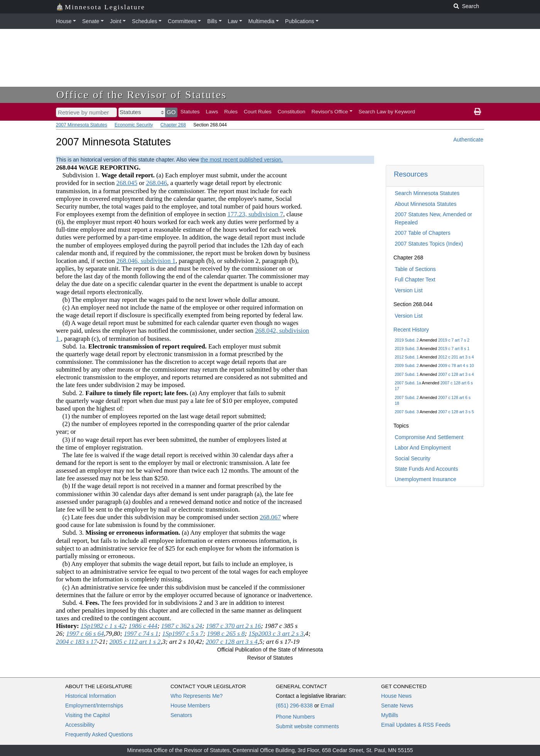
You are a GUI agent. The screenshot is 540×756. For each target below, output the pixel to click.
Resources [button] (411, 174)
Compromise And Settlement (429, 437)
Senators (181, 715)
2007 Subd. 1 (407, 374)
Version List (408, 290)
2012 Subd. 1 (407, 357)
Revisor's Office (330, 112)
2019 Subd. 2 (407, 340)
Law (233, 21)
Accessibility (80, 725)
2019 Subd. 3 (407, 349)
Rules (231, 112)
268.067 (270, 517)
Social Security (413, 458)
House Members (190, 705)
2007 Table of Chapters (423, 233)
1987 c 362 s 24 (182, 626)
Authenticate (468, 140)
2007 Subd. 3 (407, 412)
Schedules (144, 21)
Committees (182, 21)
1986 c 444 (143, 626)
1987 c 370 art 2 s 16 (234, 626)
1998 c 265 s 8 (226, 634)
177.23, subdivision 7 (256, 214)
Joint (116, 21)
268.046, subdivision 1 (146, 261)
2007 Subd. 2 (407, 397)
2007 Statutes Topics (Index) (429, 244)
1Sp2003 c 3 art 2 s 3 (276, 634)
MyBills (390, 715)
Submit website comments (307, 726)
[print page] (478, 112)
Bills (212, 21)
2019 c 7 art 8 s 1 (454, 349)
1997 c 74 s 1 (141, 634)
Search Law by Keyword (387, 112)
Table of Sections (415, 269)
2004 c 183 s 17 (76, 642)
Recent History (411, 330)
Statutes (190, 112)
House (64, 21)
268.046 (157, 183)
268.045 (127, 183)
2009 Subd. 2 (407, 365)
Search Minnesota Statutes (427, 193)
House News (396, 696)
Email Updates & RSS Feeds (416, 725)
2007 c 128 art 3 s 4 (456, 374)
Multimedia (262, 21)
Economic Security (134, 125)
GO (171, 112)
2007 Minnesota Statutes (82, 125)
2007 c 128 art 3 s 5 (456, 412)
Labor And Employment (423, 448)
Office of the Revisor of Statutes (142, 95)
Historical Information (91, 696)
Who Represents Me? (197, 696)
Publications (300, 21)
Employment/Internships (94, 705)
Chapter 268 (173, 125)
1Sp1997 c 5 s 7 (183, 634)
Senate (91, 21)
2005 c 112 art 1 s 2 (135, 642)
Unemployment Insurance (425, 479)
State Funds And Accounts (426, 469)
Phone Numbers (295, 717)
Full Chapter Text (415, 280)
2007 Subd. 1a (408, 383)
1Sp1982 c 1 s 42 (103, 626)
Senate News (397, 705)
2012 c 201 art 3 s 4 (456, 357)
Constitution (292, 112)
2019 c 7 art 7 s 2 (454, 340)
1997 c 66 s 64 (85, 634)
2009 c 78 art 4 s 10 (456, 365)
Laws (212, 112)
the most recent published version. (242, 160)
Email (327, 705)
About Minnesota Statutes (425, 204)
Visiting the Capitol (88, 715)
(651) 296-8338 (294, 705)
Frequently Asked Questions (99, 734)
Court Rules (258, 112)
